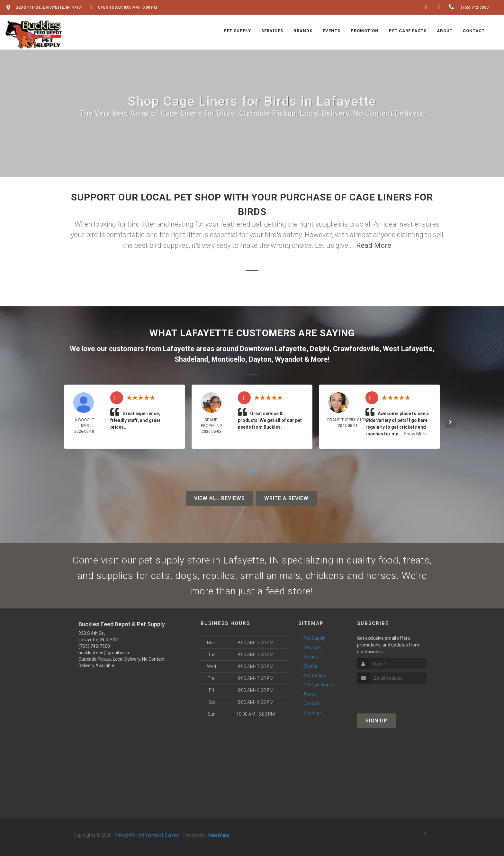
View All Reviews (220, 498)
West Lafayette (408, 349)
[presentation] (391, 696)
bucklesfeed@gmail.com (104, 653)
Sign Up (376, 721)
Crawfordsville (356, 349)
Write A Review (286, 498)
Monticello (228, 359)
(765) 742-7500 (94, 646)
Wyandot (289, 359)
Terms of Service (162, 835)
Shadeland (191, 359)
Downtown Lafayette (273, 349)
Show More (415, 434)
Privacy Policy (128, 835)
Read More (374, 245)
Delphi (320, 349)
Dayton (260, 359)
